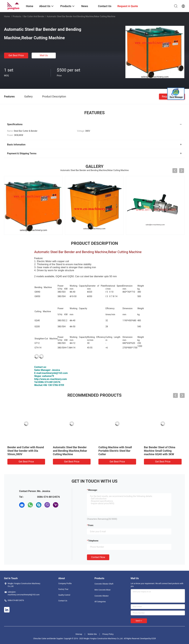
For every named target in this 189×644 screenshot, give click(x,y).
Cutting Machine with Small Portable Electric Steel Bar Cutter (115, 451)
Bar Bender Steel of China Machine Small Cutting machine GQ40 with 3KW (160, 451)
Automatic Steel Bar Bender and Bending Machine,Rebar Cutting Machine (70, 451)
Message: (93, 490)
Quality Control (64, 595)
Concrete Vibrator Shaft (104, 584)
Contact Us (63, 601)
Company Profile (65, 584)
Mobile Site (92, 634)
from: (91, 525)
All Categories (100, 602)
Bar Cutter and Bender (34, 16)
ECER (154, 639)
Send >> (139, 621)
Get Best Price (16, 55)
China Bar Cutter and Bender (45, 639)
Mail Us (44, 55)
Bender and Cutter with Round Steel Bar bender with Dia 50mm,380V (26, 451)
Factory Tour (63, 589)
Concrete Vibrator (102, 596)
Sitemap (79, 634)
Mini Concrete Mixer (103, 590)
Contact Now (98, 557)
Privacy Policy (108, 634)
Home (7, 16)
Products (17, 16)
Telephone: (93, 541)
